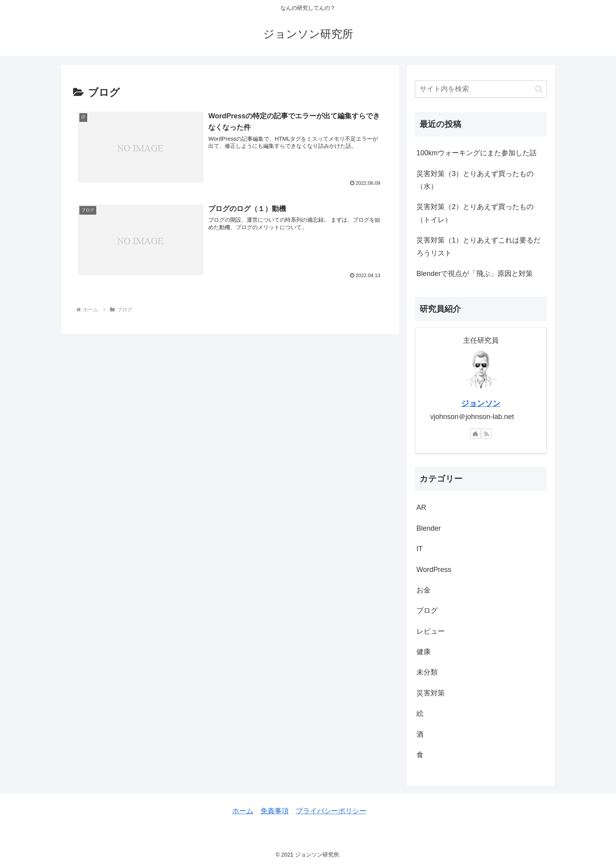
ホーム (243, 811)
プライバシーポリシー (331, 811)
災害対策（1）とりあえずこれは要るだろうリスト (478, 246)
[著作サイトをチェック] (475, 434)
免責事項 (275, 811)
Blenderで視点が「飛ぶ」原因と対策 (475, 274)
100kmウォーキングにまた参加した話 (477, 153)
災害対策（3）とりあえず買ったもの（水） (475, 180)
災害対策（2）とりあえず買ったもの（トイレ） (475, 213)
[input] (481, 89)
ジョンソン (481, 403)
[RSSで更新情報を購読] (486, 434)
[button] (539, 89)
